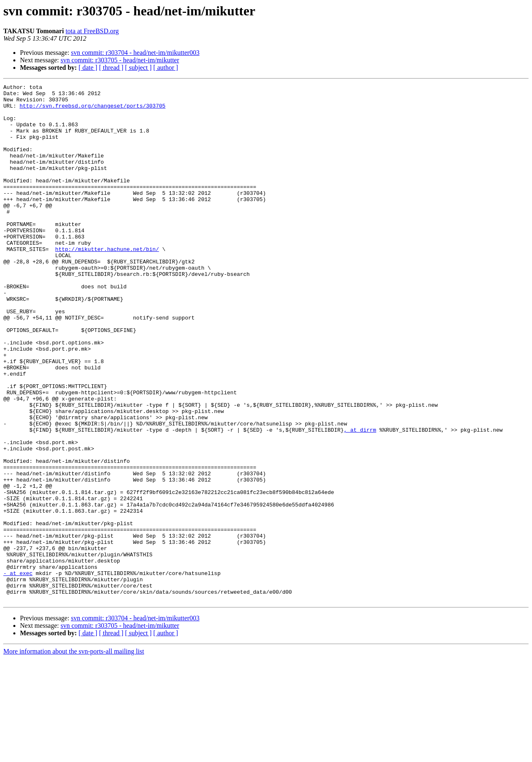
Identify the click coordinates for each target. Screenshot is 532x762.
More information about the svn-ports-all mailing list (74, 755)
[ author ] (166, 68)
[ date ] (88, 68)
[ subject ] (138, 68)
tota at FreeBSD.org (92, 31)
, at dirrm (360, 499)
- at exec (18, 671)
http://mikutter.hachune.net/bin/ (107, 283)
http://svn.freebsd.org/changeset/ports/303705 (92, 111)
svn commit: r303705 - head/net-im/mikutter (120, 60)
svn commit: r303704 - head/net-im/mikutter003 (135, 53)
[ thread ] (111, 68)
